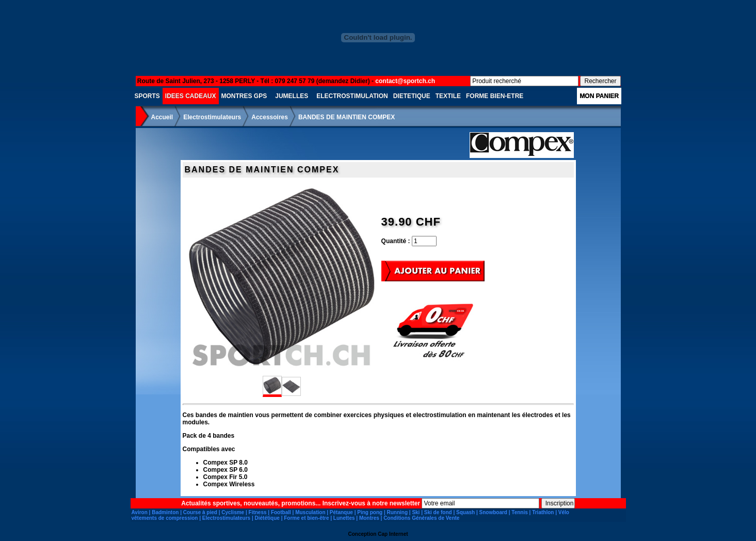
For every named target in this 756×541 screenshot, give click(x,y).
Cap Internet (393, 534)
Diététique (267, 518)
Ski (416, 512)
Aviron (140, 512)
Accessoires (270, 117)
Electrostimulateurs (212, 117)
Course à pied (200, 512)
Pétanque (341, 512)
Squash (465, 512)
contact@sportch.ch (405, 81)
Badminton (165, 512)
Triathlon (543, 512)
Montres (369, 518)
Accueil (162, 117)
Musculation (310, 512)
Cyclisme (233, 512)
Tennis (519, 512)
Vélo (564, 512)
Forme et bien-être (306, 518)
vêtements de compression (165, 518)
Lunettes (344, 518)
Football (281, 512)
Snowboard (493, 512)
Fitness (258, 512)
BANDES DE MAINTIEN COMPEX (347, 117)
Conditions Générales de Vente (421, 518)
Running (397, 512)
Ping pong (370, 512)
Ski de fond (438, 512)
